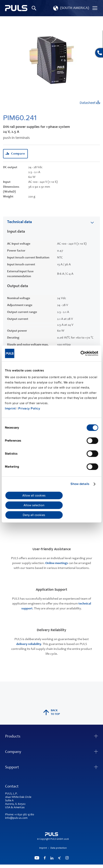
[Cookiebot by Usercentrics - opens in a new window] (80, 353)
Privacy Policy (29, 408)
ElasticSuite (67, 866)
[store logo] (16, 8)
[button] (71, 8)
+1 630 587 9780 (24, 815)
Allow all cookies (34, 496)
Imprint (10, 408)
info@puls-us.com (16, 818)
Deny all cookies (34, 515)
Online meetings (57, 563)
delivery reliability (29, 644)
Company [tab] (13, 752)
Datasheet (90, 103)
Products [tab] (13, 737)
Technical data (20, 222)
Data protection (59, 848)
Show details (80, 484)
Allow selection (34, 505)
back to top (52, 712)
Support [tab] (12, 768)
